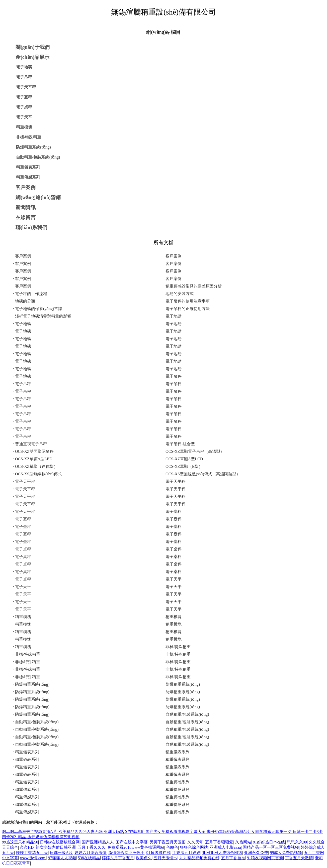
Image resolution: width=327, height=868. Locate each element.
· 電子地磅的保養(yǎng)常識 (38, 309)
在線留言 (26, 217)
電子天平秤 (26, 87)
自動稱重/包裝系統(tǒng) (38, 157)
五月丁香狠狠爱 (219, 842)
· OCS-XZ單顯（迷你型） (35, 466)
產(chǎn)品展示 (32, 57)
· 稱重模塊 (22, 617)
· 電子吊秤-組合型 (179, 444)
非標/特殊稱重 (29, 137)
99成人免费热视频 (286, 853)
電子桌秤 (24, 107)
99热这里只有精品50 (20, 842)
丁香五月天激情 (299, 858)
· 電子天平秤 (24, 481)
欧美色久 (144, 858)
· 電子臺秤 (173, 512)
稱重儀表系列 (28, 167)
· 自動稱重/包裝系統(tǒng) (186, 714)
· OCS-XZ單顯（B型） (183, 466)
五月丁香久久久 (92, 847)
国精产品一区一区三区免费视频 (271, 847)
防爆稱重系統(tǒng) (33, 147)
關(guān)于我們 (33, 47)
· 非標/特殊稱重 (177, 647)
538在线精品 (89, 858)
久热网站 (243, 842)
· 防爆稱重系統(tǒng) (31, 684)
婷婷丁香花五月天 (32, 853)
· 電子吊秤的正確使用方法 (187, 309)
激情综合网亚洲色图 (126, 853)
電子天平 (24, 117)
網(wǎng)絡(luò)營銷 (38, 197)
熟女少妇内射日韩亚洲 (56, 847)
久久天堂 (195, 842)
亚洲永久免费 (256, 853)
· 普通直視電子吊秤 (30, 444)
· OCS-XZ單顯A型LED (33, 459)
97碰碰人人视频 (62, 858)
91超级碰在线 (158, 853)
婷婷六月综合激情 (91, 853)
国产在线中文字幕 (132, 842)
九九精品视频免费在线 (199, 858)
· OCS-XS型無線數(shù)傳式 (37, 474)
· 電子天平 (173, 579)
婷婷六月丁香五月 (118, 858)
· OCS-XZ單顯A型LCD (183, 459)
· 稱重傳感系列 (177, 782)
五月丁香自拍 (233, 858)
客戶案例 (26, 187)
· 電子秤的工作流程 (30, 294)
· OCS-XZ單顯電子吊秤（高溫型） (194, 451)
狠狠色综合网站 (194, 847)
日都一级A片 (61, 853)
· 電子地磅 (173, 316)
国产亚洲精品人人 (98, 842)
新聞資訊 (26, 207)
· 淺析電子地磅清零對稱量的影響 (42, 316)
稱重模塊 (24, 127)
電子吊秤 (24, 77)
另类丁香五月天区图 (168, 842)
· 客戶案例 (22, 256)
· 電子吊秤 (173, 376)
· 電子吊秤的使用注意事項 (187, 301)
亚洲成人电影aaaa (225, 847)
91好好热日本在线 (269, 842)
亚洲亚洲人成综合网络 (222, 853)
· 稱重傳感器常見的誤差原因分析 (193, 286)
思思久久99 (297, 842)
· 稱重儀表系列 (26, 752)
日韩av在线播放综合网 (60, 842)
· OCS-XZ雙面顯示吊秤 (33, 451)
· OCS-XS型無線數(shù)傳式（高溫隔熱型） (202, 474)
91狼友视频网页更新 (265, 858)
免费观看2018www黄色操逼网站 (136, 847)
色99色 (172, 847)
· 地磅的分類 (24, 301)
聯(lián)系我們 (31, 227)
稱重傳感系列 (28, 177)
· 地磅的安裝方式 (179, 294)
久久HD (27, 847)
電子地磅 (24, 67)
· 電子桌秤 (22, 549)
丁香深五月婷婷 (186, 853)
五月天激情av (165, 858)
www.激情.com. (33, 858)
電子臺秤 (24, 97)
